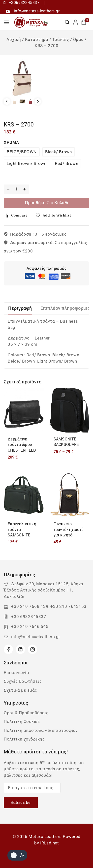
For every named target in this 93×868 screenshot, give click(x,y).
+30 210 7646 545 (30, 626)
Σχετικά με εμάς (20, 690)
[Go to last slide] (7, 101)
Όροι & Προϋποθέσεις (26, 713)
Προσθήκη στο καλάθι (46, 203)
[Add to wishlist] (55, 216)
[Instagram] (32, 649)
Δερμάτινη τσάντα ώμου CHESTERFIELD (22, 445)
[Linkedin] (20, 649)
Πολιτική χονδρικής (24, 739)
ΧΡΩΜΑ (11, 142)
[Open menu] (7, 22)
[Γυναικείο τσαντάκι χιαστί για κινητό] (70, 495)
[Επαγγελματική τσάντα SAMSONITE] (24, 495)
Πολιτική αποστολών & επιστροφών (41, 730)
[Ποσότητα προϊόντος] (16, 189)
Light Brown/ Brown (27, 163)
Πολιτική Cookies (22, 721)
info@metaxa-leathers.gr (36, 637)
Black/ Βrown (59, 152)
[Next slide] (38, 101)
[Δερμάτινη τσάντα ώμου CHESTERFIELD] (24, 410)
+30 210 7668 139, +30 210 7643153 (49, 606)
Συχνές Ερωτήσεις (23, 681)
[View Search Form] (67, 22)
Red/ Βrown (66, 163)
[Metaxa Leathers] (31, 22)
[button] (14, 101)
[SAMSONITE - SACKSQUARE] (70, 410)
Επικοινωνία (16, 673)
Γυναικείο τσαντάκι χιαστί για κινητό (68, 529)
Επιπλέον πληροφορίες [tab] (65, 308)
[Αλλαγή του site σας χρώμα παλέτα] (17, 855)
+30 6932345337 (29, 617)
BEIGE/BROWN (22, 152)
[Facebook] (8, 649)
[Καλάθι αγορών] (85, 22)
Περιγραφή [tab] (20, 308)
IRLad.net (50, 843)
